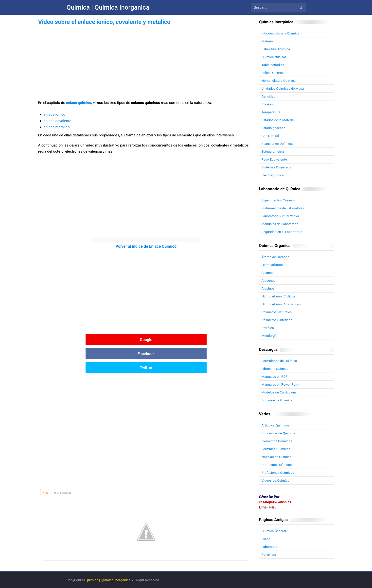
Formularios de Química (280, 361)
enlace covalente (57, 121)
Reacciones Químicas (278, 144)
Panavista (269, 555)
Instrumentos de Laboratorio (283, 208)
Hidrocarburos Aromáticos (282, 304)
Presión (267, 104)
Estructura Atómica (276, 49)
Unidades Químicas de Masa (283, 88)
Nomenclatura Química (279, 81)
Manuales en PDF (275, 376)
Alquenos (269, 280)
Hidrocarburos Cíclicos (279, 296)
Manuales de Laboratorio (281, 224)
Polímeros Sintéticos (277, 320)
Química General (274, 531)
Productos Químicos (277, 465)
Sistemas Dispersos (277, 167)
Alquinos (268, 288)
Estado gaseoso (274, 128)
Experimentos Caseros (279, 200)
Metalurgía (270, 336)
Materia (267, 41)
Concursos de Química (279, 433)
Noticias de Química (277, 457)
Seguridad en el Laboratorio (283, 232)
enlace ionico (54, 114)
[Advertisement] (146, 61)
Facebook (146, 340)
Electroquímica (273, 175)
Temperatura (271, 112)
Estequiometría (273, 151)
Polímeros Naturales (277, 312)
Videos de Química (276, 480)
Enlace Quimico (62, 465)
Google (74, 340)
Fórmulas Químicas (276, 449)
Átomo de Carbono (276, 257)
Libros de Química (275, 369)
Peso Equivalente (275, 159)
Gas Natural (271, 136)
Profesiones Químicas (278, 473)
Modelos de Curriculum (279, 392)
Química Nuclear (274, 57)
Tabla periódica (273, 65)
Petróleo (268, 328)
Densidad (269, 96)
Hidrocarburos (273, 265)
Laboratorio (270, 547)
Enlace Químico (274, 73)
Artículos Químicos (276, 425)
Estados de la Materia (278, 120)
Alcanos (268, 273)
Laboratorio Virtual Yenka (281, 216)
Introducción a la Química (281, 33)
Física (266, 539)
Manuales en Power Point (281, 384)
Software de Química (278, 400)
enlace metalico (57, 127)
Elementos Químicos (277, 441)
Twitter (218, 340)
